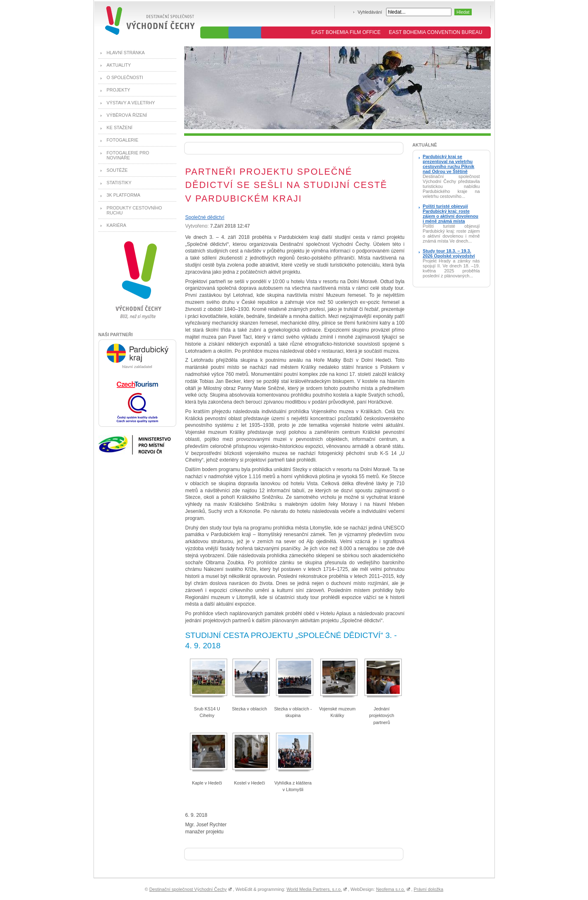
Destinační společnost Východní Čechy (188, 889)
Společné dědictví (205, 217)
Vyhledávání (370, 12)
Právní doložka (428, 889)
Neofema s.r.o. (391, 889)
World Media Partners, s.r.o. (314, 889)
